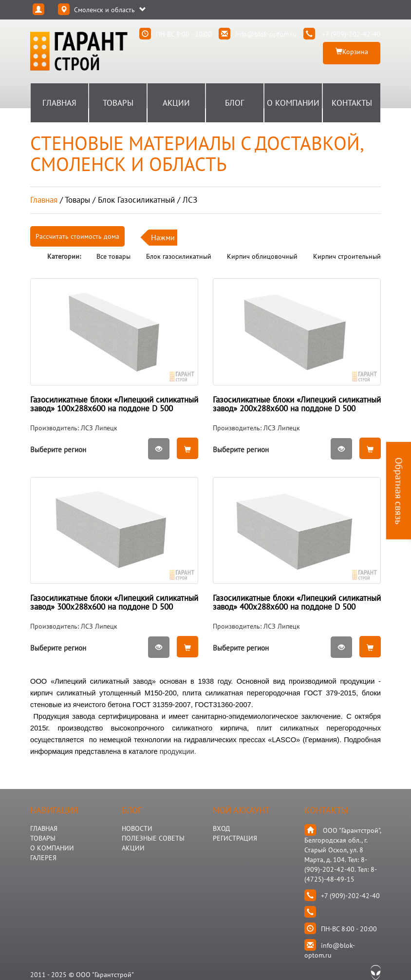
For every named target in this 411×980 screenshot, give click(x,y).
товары (77, 200)
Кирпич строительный (347, 256)
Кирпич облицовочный (262, 256)
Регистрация (235, 838)
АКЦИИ (133, 848)
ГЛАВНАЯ (44, 828)
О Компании (293, 103)
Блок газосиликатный (179, 256)
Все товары (113, 256)
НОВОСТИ (137, 828)
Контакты (352, 103)
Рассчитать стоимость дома (77, 236)
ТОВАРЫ (43, 838)
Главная (59, 103)
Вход (221, 828)
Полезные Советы (153, 838)
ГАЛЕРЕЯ (43, 858)
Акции (176, 103)
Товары (118, 103)
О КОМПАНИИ (52, 848)
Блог (235, 103)
